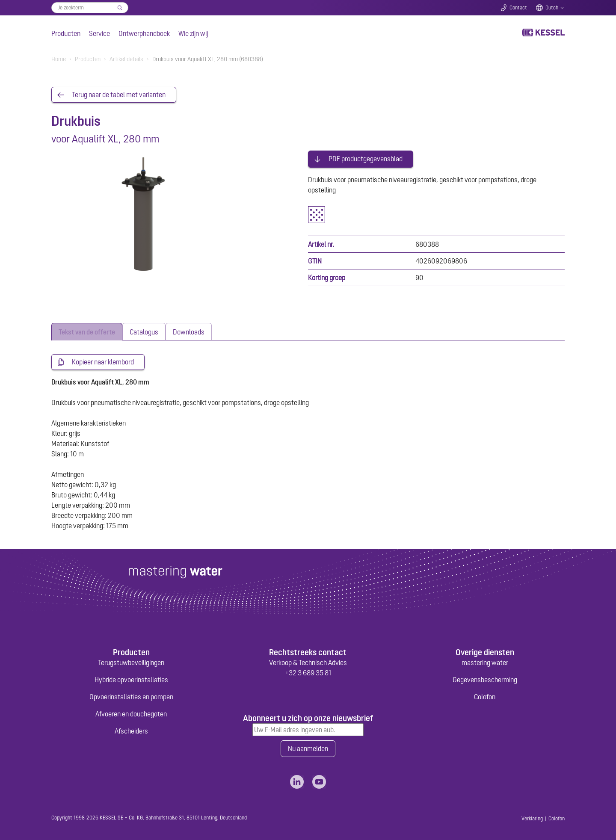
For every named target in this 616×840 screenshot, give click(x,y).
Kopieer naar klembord (103, 361)
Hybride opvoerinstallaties (131, 678)
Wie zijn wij (193, 33)
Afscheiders (131, 730)
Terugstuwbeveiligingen (131, 661)
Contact (518, 8)
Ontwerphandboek (144, 33)
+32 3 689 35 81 (308, 671)
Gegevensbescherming (485, 678)
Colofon (485, 695)
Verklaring (532, 818)
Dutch (552, 8)
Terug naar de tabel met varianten (119, 95)
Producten (66, 33)
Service (99, 33)
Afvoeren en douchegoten (131, 713)
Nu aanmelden (308, 748)
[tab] (87, 330)
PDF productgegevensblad (366, 157)
